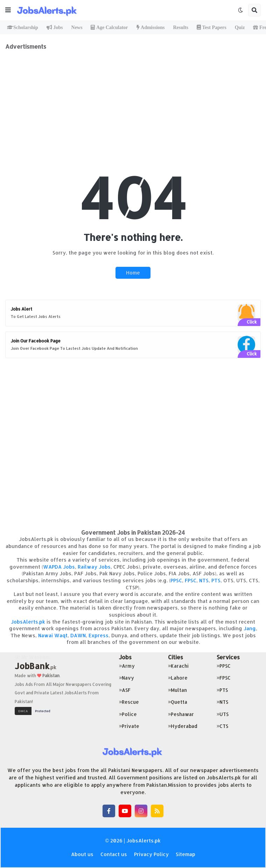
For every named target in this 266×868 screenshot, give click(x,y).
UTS (223, 714)
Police (128, 714)
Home (133, 273)
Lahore (178, 678)
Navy (127, 678)
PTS (216, 580)
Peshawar (181, 714)
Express (99, 635)
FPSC (191, 580)
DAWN (78, 635)
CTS (222, 726)
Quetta (178, 702)
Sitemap (185, 854)
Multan (177, 690)
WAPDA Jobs (59, 567)
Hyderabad (183, 726)
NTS (204, 580)
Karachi (178, 666)
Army (127, 666)
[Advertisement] (133, 99)
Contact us (114, 854)
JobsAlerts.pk (28, 622)
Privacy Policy (151, 854)
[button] (8, 10)
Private (129, 726)
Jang (250, 628)
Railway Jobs (94, 567)
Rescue (129, 702)
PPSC (176, 580)
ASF (125, 690)
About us (82, 854)
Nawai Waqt (53, 635)
